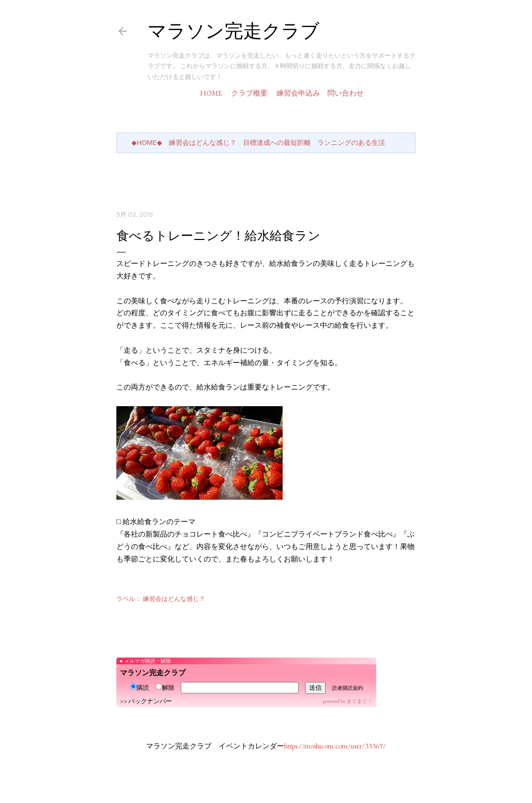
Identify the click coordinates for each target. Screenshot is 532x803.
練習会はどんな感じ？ (203, 143)
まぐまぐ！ (360, 701)
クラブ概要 (249, 93)
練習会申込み (298, 93)
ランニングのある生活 (351, 143)
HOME (211, 93)
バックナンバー (150, 701)
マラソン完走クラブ (234, 31)
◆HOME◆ (147, 143)
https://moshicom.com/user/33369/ (335, 746)
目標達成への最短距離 (277, 143)
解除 (165, 688)
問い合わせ (345, 93)
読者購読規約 (348, 688)
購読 (139, 688)
